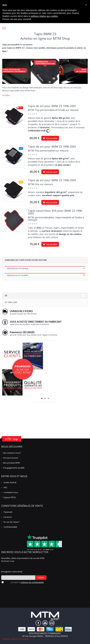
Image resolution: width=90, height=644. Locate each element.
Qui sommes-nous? (12, 453)
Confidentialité (10, 527)
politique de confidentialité (32, 582)
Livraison (8, 517)
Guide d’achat (10, 482)
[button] (86, 5)
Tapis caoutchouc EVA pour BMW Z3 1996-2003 (55, 212)
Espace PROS (10, 497)
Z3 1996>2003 (11, 302)
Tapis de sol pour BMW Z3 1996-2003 (52, 106)
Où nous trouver (11, 458)
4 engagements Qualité (14, 468)
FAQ (5, 487)
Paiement (8, 512)
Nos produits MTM (11, 463)
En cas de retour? (12, 522)
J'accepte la (27, 582)
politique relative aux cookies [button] (44, 16)
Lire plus (6, 95)
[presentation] (17, 589)
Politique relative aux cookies (16, 639)
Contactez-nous (11, 492)
